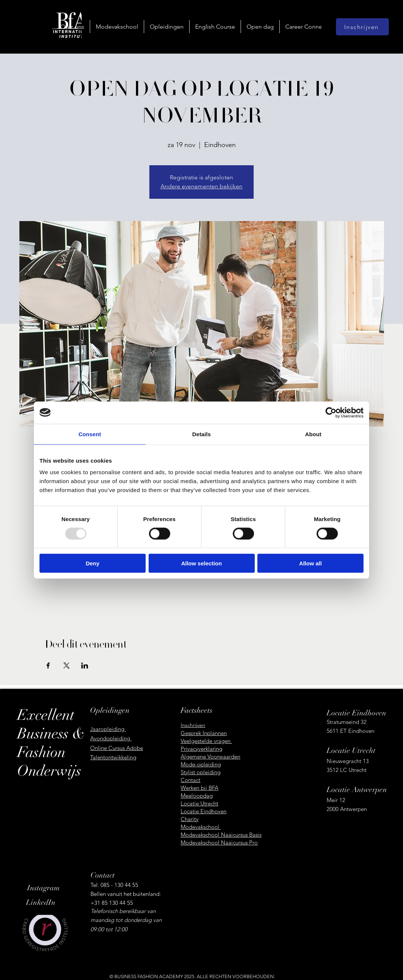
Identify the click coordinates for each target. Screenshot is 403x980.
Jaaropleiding (108, 729)
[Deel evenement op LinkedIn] (85, 665)
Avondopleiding (111, 738)
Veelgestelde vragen (206, 741)
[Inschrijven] (362, 27)
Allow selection (201, 563)
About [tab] (313, 434)
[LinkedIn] (52, 903)
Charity (190, 819)
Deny (93, 563)
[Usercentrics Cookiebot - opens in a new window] (331, 412)
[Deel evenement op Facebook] (48, 665)
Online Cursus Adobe (117, 748)
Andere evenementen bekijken (201, 186)
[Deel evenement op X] (66, 665)
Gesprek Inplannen (204, 733)
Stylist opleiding (201, 772)
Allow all (310, 563)
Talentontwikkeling (113, 757)
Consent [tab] (90, 434)
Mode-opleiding (201, 764)
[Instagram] (53, 888)
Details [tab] (201, 434)
